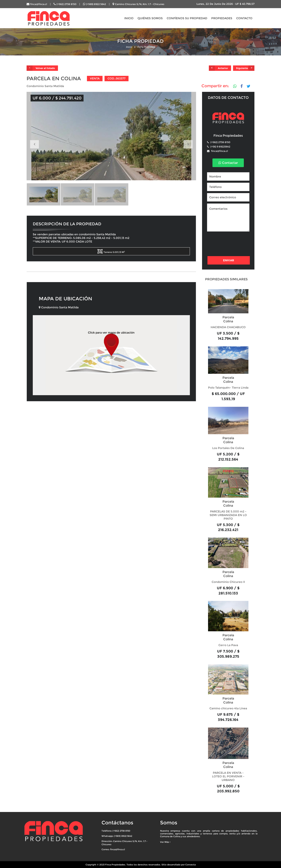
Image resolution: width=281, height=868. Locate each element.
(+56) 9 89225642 (220, 147)
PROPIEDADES (222, 18)
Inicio (129, 47)
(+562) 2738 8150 (66, 4)
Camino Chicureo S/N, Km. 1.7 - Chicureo (140, 4)
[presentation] (237, 244)
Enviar (229, 260)
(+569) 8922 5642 (96, 4)
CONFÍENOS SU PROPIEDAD (187, 18)
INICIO (129, 18)
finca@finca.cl (39, 4)
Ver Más (165, 842)
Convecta (190, 865)
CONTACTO (244, 18)
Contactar (228, 163)
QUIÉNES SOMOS (150, 18)
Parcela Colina (228, 319)
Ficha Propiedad (146, 47)
